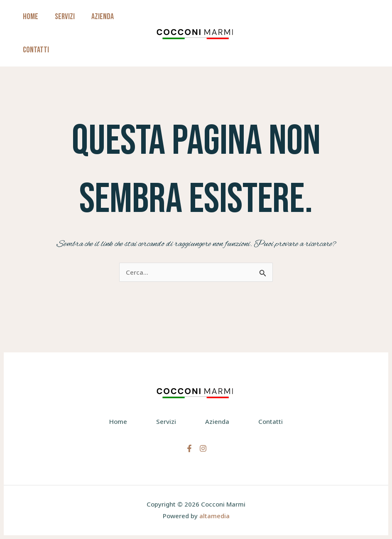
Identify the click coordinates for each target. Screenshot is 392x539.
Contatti (36, 50)
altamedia (214, 516)
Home (31, 17)
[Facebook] (189, 448)
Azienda (103, 17)
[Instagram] (203, 448)
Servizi (65, 17)
